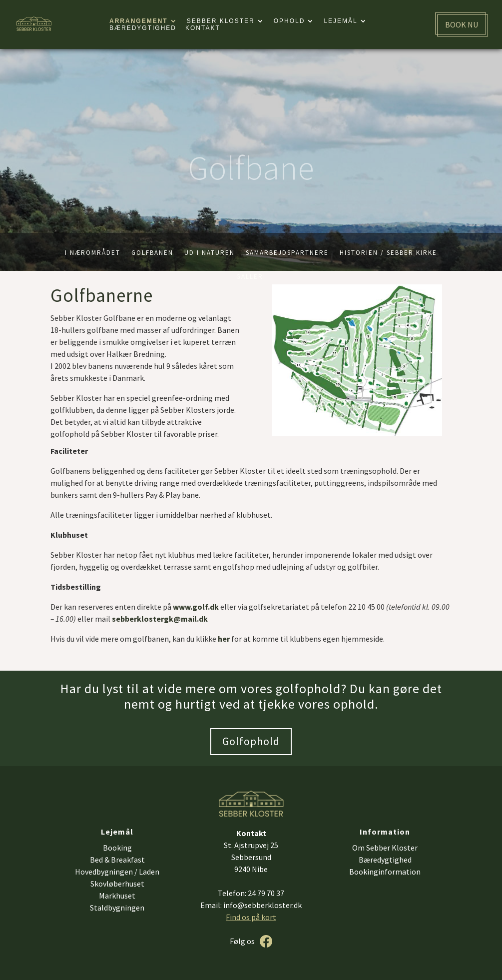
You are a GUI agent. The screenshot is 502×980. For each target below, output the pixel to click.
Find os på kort (251, 917)
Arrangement (139, 21)
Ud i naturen (210, 253)
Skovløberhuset (117, 884)
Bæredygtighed (143, 28)
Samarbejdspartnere (287, 253)
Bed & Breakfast (117, 860)
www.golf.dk (196, 607)
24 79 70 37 (266, 893)
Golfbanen (152, 253)
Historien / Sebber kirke (388, 253)
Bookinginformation (385, 872)
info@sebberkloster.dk (262, 905)
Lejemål (340, 21)
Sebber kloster (221, 21)
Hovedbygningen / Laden (117, 872)
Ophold (289, 21)
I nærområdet (93, 253)
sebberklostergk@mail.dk (160, 619)
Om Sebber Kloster (385, 848)
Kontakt (203, 28)
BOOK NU (462, 24)
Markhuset (117, 896)
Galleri (251, 277)
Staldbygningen (117, 908)
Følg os (242, 941)
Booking (117, 848)
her (224, 639)
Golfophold (251, 741)
